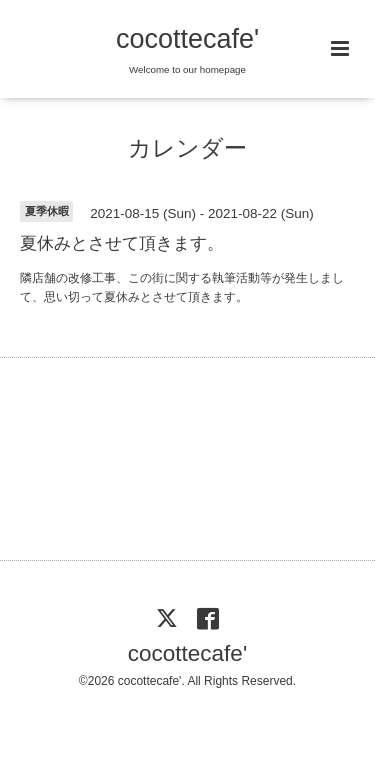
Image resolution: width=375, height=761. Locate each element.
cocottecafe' (187, 39)
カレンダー (187, 148)
